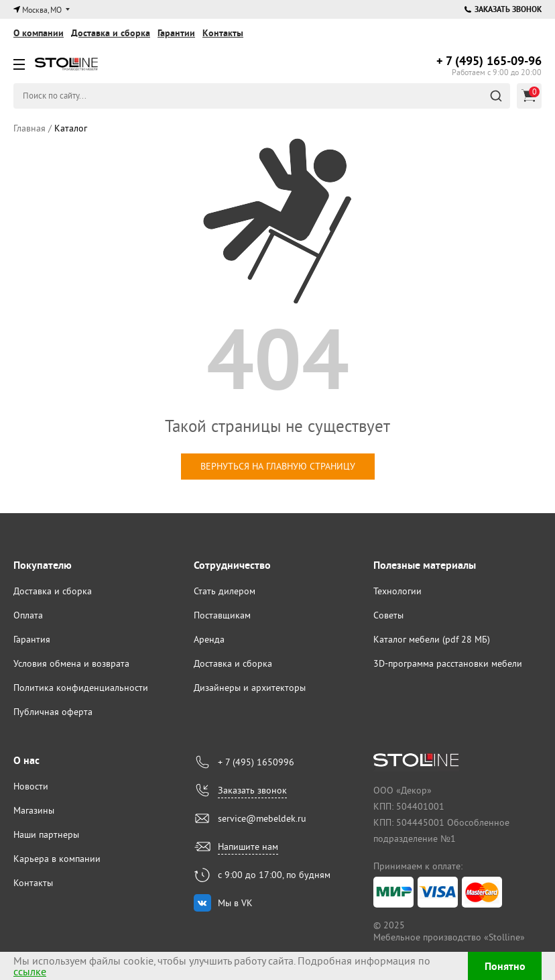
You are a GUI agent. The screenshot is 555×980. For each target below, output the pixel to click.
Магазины (34, 810)
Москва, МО (42, 10)
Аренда (209, 639)
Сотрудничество (232, 565)
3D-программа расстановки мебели (448, 663)
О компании (39, 33)
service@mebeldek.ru (262, 818)
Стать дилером (225, 591)
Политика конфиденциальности (81, 688)
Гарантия (32, 639)
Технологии (397, 591)
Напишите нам (248, 847)
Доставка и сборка (111, 33)
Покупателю (43, 565)
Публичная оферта (53, 712)
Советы (388, 615)
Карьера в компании (57, 859)
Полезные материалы (425, 565)
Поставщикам (222, 615)
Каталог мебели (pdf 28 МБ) (432, 639)
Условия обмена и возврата (71, 663)
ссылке (30, 971)
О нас (26, 760)
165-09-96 (489, 61)
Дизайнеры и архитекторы (250, 688)
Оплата (28, 615)
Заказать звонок (503, 9)
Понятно (505, 966)
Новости (31, 786)
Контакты (223, 33)
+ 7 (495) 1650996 (256, 762)
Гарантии (176, 33)
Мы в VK (235, 903)
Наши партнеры (46, 834)
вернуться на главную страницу (278, 466)
